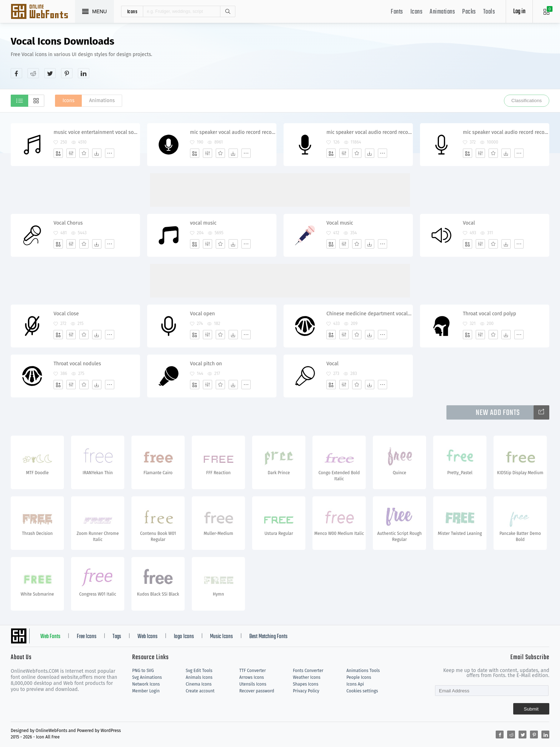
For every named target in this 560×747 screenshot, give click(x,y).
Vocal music (340, 223)
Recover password (257, 691)
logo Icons (184, 637)
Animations (442, 12)
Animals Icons (199, 677)
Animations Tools (363, 671)
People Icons (359, 677)
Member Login (146, 691)
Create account (200, 691)
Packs (469, 12)
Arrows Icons (252, 677)
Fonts (397, 12)
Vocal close (66, 314)
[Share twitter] (50, 73)
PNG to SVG (143, 671)
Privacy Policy (306, 691)
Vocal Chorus (68, 223)
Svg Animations (147, 677)
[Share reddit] (33, 73)
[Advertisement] (419, 57)
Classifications (527, 101)
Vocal (469, 223)
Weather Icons (307, 677)
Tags (117, 637)
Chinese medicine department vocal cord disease (369, 314)
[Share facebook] (16, 73)
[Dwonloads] (97, 153)
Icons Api (355, 684)
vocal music (203, 223)
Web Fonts (50, 637)
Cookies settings (362, 691)
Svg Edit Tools (199, 671)
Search (227, 11)
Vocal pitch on (206, 364)
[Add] (58, 153)
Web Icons (147, 637)
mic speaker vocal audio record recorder (233, 132)
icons (132, 11)
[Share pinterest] (67, 73)
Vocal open (202, 314)
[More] (110, 153)
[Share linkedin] (84, 73)
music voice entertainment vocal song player (97, 132)
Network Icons (146, 684)
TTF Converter (252, 671)
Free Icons (87, 637)
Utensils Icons (253, 684)
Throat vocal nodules (77, 364)
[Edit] (71, 153)
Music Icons (221, 637)
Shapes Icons (306, 684)
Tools (489, 12)
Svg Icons (43, 12)
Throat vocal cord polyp (489, 314)
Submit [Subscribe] (531, 709)
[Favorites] (84, 153)
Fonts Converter (308, 671)
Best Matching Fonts (268, 637)
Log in (519, 12)
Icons (417, 12)
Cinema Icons (199, 684)
